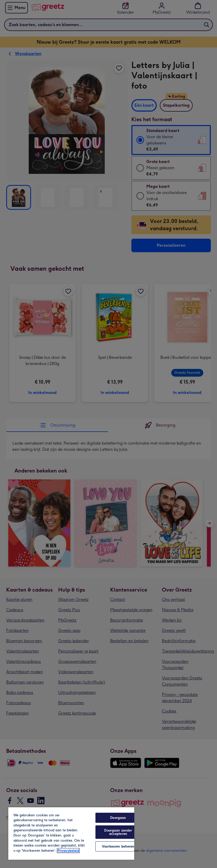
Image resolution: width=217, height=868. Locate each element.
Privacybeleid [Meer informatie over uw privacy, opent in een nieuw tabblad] (68, 851)
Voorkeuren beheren (118, 846)
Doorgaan (118, 818)
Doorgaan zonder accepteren (118, 832)
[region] (71, 833)
